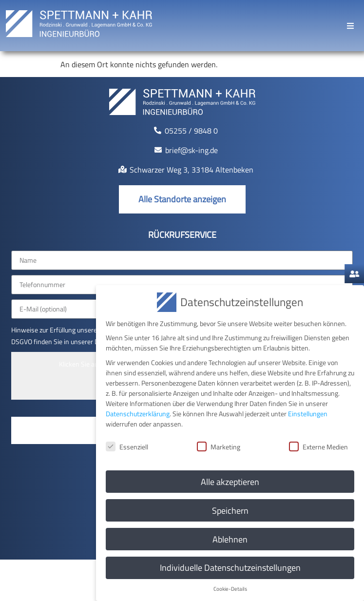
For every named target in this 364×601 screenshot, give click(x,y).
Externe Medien (318, 447)
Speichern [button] (230, 510)
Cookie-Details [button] (230, 589)
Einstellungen (308, 413)
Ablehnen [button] (230, 539)
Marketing (219, 447)
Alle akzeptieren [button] (230, 481)
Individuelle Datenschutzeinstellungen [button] (230, 568)
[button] (350, 26)
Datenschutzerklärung (138, 413)
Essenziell (127, 447)
